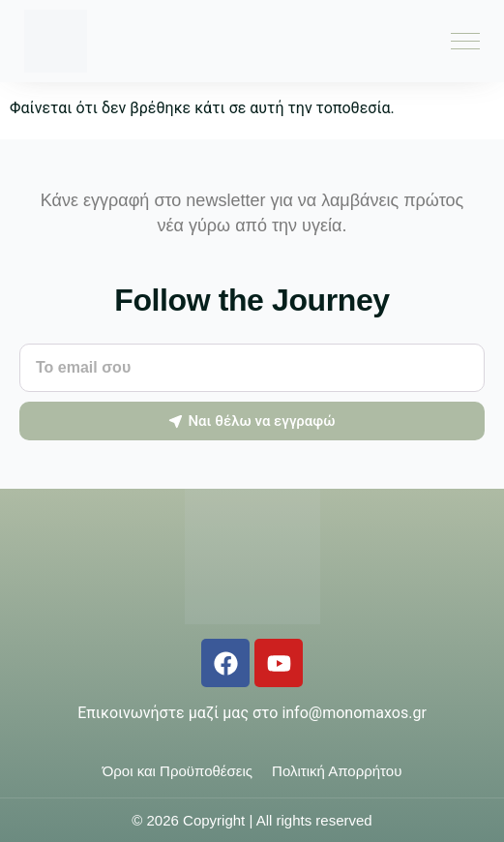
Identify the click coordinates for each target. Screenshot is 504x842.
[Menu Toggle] (465, 41)
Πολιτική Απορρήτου (337, 771)
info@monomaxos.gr (354, 713)
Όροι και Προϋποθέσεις (178, 771)
